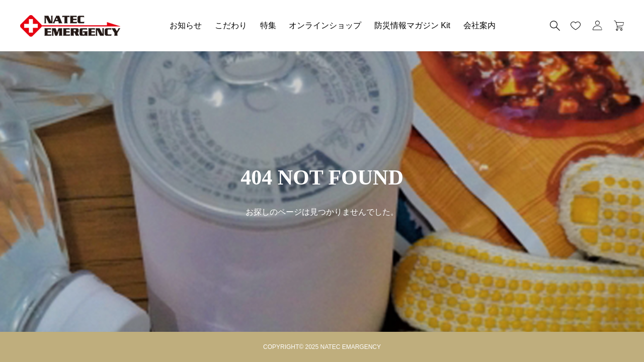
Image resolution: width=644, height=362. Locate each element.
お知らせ (186, 25)
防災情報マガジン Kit (412, 25)
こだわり (231, 25)
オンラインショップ (325, 25)
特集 (268, 25)
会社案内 (479, 25)
